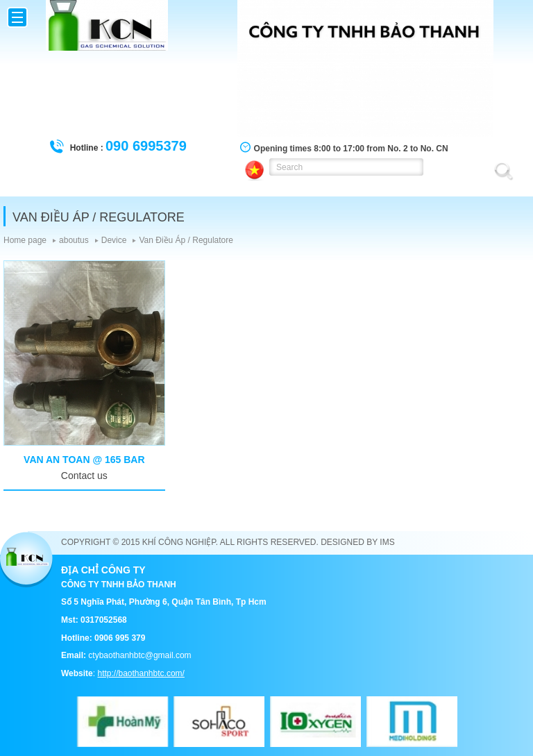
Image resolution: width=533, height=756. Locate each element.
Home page (25, 240)
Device (114, 240)
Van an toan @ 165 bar (84, 460)
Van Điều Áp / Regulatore (186, 240)
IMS (387, 542)
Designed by (349, 542)
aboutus (74, 240)
